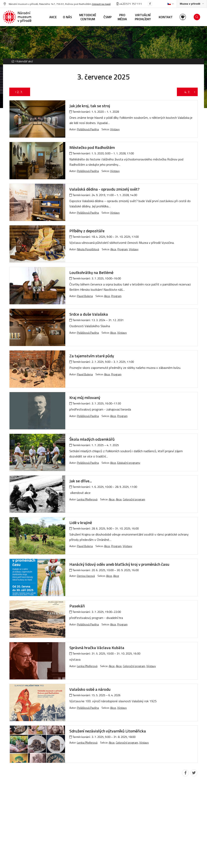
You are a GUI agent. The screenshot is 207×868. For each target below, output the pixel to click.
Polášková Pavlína (88, 129)
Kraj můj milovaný (85, 397)
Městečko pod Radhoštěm (92, 147)
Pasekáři (77, 606)
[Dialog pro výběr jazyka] (171, 4)
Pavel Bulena (85, 296)
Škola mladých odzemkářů (92, 439)
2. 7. (20, 92)
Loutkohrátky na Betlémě (91, 272)
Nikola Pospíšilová (88, 249)
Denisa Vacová (86, 576)
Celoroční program (134, 499)
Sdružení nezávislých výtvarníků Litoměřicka (108, 731)
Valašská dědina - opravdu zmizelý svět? (104, 189)
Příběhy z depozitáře (87, 231)
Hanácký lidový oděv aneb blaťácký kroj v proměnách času (119, 564)
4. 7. (187, 92)
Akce (113, 249)
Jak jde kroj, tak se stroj (90, 106)
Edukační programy (129, 463)
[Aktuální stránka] (24, 61)
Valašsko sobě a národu (90, 689)
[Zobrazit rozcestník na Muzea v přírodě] (192, 4)
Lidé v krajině (81, 523)
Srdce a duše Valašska (89, 314)
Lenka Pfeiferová (87, 499)
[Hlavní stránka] (13, 61)
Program (123, 249)
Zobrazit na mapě (101, 4)
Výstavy (115, 129)
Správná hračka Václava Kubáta (97, 648)
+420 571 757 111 (129, 4)
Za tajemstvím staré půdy (92, 356)
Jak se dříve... (81, 481)
